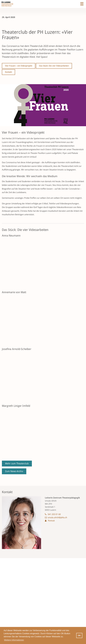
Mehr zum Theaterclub (17, 463)
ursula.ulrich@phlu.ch (57, 517)
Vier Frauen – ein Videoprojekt (19, 66)
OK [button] (79, 635)
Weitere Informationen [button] (14, 640)
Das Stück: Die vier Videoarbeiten (54, 66)
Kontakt (8, 72)
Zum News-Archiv (14, 471)
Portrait (51, 521)
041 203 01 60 (54, 514)
